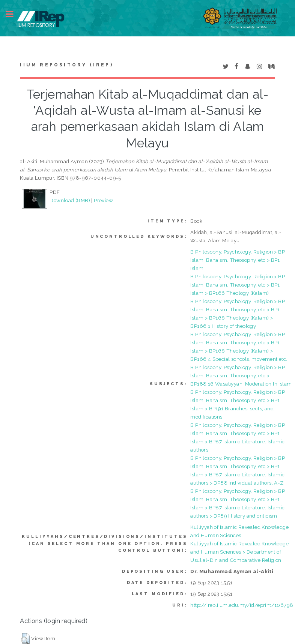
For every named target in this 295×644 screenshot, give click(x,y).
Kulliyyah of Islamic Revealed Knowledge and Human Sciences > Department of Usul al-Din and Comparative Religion (239, 552)
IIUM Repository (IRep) (66, 65)
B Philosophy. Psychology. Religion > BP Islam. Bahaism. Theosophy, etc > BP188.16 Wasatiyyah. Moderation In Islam (241, 375)
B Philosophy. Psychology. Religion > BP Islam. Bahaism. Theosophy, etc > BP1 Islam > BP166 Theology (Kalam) (238, 285)
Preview (103, 200)
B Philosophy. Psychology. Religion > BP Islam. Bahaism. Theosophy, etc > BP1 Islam (238, 260)
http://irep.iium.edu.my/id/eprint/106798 (242, 605)
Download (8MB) (70, 200)
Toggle (14, 14)
